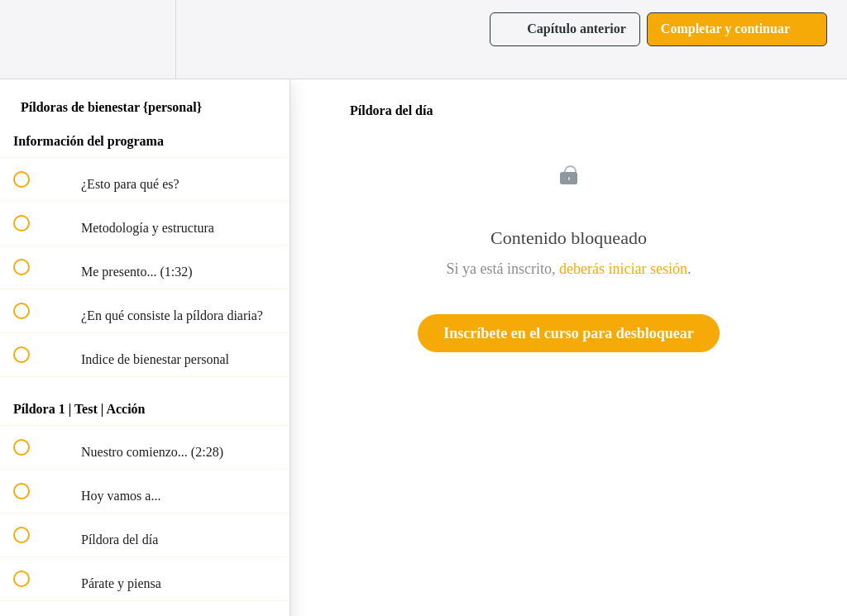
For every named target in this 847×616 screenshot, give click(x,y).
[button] (31, 39)
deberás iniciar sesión (623, 269)
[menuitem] (145, 39)
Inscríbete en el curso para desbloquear (568, 333)
